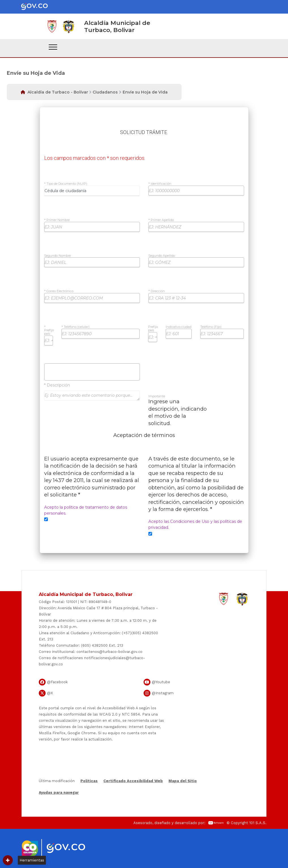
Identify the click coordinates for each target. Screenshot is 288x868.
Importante (157, 396)
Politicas (89, 781)
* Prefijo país (49, 330)
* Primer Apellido (161, 220)
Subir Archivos (92, 372)
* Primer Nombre (57, 220)
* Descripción (57, 385)
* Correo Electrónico (59, 291)
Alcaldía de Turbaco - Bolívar (58, 92)
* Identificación (160, 184)
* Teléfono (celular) (75, 327)
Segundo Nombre (57, 256)
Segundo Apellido (162, 256)
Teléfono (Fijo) (211, 327)
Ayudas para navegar (59, 793)
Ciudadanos (105, 92)
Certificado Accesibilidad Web (133, 781)
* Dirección (157, 291)
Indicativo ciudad (179, 327)
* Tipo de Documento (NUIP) (66, 184)
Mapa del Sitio (183, 781)
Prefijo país (153, 329)
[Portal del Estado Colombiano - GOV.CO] (39, 7)
